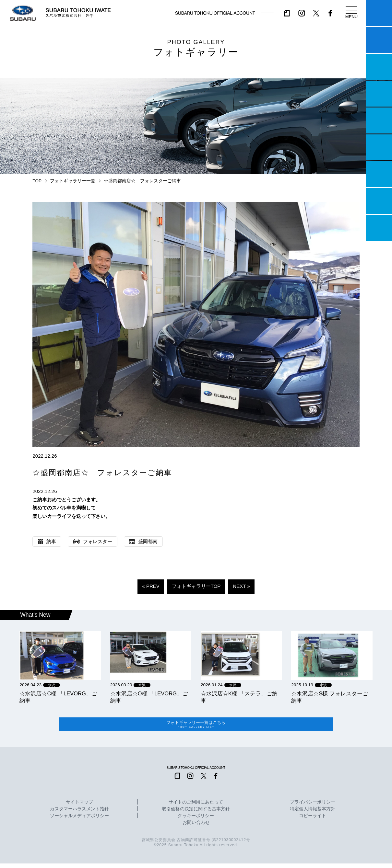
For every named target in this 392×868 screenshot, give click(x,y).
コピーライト (313, 820)
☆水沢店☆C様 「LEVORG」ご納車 (58, 697)
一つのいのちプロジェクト (379, 67)
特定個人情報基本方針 (313, 814)
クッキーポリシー (196, 820)
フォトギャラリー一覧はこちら (196, 726)
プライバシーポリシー (313, 807)
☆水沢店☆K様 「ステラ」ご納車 (239, 697)
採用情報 (379, 228)
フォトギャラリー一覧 (73, 181)
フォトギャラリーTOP (196, 586)
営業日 (379, 94)
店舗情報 (379, 120)
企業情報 (379, 201)
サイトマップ (79, 807)
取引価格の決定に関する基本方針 (196, 814)
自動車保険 (379, 174)
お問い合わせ (196, 827)
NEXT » (241, 586)
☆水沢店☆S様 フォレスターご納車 (330, 697)
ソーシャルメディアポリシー (79, 820)
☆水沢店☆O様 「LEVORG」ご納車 (149, 697)
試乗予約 (379, 40)
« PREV (151, 586)
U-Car (379, 147)
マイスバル (379, 13)
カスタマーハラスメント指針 (79, 814)
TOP (37, 181)
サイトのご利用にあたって (196, 807)
